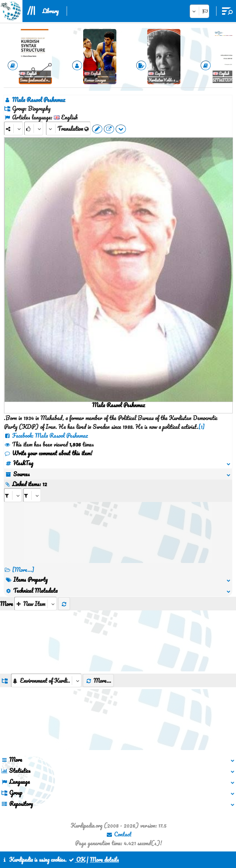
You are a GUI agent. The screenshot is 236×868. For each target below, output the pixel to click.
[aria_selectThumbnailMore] (36, 604)
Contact (119, 834)
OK (77, 860)
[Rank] (34, 128)
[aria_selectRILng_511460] (32, 495)
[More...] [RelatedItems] (23, 570)
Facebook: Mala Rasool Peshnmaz (46, 435)
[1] (202, 427)
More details (104, 860)
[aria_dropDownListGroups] (46, 680)
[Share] (13, 128)
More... (98, 681)
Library (50, 11)
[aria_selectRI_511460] (13, 495)
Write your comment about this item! (48, 453)
